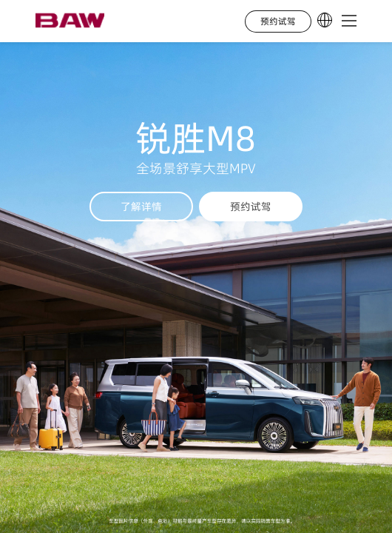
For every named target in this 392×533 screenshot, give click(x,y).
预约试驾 (251, 207)
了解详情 (141, 207)
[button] (349, 21)
